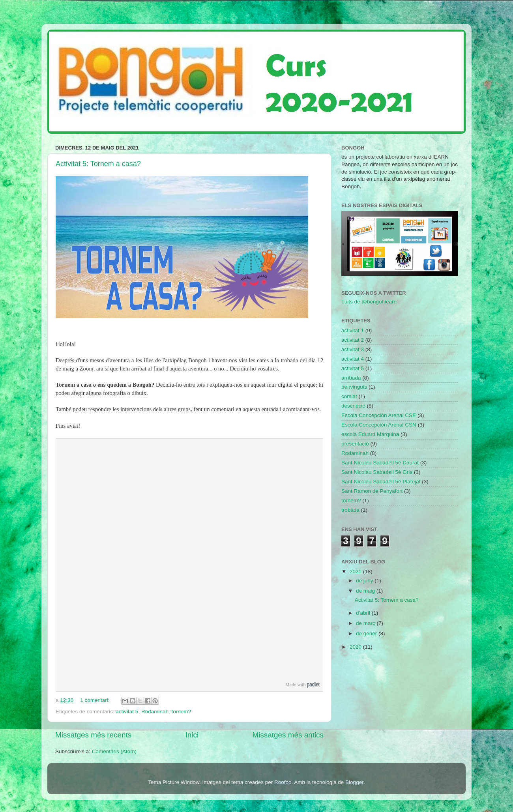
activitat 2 (353, 340)
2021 (356, 572)
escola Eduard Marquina (370, 434)
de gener (367, 633)
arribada (351, 378)
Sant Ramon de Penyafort (372, 491)
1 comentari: (95, 700)
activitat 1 (353, 330)
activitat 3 (353, 349)
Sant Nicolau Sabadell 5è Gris (377, 472)
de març (366, 623)
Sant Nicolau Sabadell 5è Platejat (381, 482)
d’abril (364, 613)
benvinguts (354, 387)
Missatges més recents (93, 735)
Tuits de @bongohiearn (369, 302)
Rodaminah (155, 712)
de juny (365, 581)
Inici (192, 735)
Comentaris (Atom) (114, 751)
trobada (350, 510)
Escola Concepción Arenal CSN (379, 425)
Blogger (354, 782)
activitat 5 (127, 712)
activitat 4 (353, 359)
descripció (353, 406)
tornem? (181, 712)
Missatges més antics (288, 735)
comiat (349, 396)
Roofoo (283, 782)
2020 (356, 647)
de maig (366, 591)
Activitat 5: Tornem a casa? (98, 164)
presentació (355, 444)
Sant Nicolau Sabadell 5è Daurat (380, 463)
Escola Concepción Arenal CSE (379, 415)
